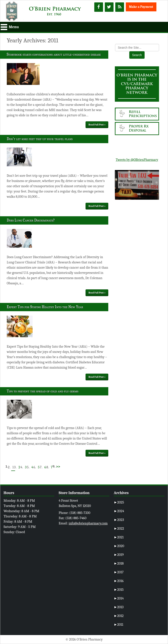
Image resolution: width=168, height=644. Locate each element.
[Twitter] (109, 7)
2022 (119, 529)
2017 (119, 572)
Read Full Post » (97, 125)
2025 (119, 502)
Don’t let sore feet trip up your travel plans (40, 139)
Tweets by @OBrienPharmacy (137, 160)
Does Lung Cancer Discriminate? (31, 220)
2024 (119, 511)
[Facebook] (99, 7)
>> (58, 467)
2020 (119, 546)
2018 (119, 563)
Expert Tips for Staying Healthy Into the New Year (45, 307)
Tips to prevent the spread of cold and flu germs (43, 391)
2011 (118, 625)
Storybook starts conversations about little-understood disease (54, 54)
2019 (119, 555)
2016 (119, 581)
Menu (14, 27)
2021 (119, 537)
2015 (119, 590)
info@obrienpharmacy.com (88, 523)
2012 (119, 616)
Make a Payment (141, 7)
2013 (119, 607)
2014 (119, 598)
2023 (119, 520)
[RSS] (120, 7)
